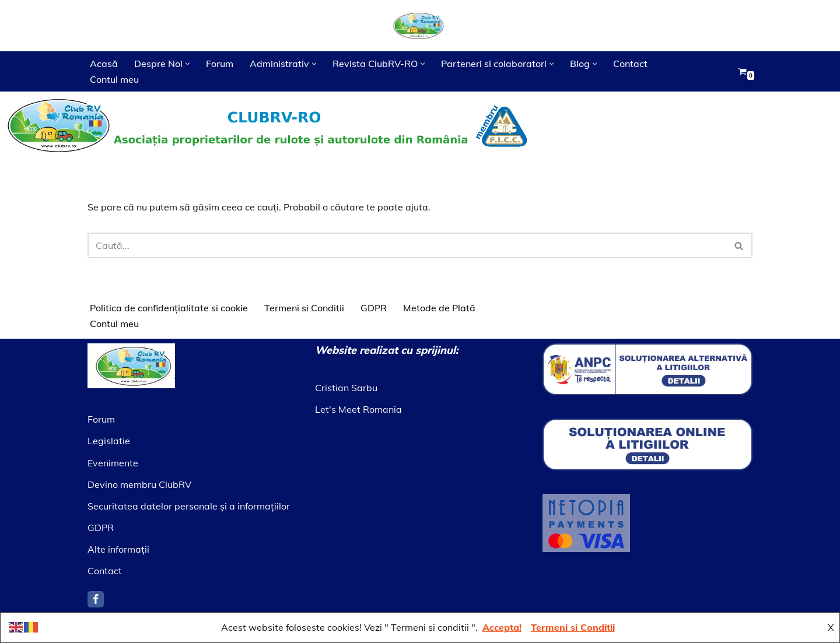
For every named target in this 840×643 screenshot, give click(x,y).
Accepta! (502, 627)
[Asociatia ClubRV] (420, 26)
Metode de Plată (439, 308)
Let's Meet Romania (358, 409)
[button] (188, 64)
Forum (220, 64)
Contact (630, 64)
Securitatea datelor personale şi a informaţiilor (189, 506)
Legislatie (109, 441)
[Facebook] (96, 599)
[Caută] (407, 245)
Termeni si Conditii (304, 308)
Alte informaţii (118, 549)
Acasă (104, 64)
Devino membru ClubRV (139, 484)
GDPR (374, 308)
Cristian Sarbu (346, 388)
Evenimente (113, 463)
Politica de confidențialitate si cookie (169, 308)
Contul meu (114, 79)
